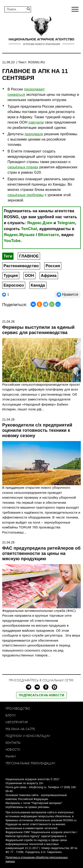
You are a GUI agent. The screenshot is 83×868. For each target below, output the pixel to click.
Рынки (11, 756)
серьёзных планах (23, 167)
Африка (49, 276)
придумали (34, 134)
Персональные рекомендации (30, 763)
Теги (8, 256)
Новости (13, 749)
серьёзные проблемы (26, 195)
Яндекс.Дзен (40, 223)
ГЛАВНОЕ (29, 256)
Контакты (13, 743)
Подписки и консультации (28, 736)
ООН (29, 276)
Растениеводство (21, 266)
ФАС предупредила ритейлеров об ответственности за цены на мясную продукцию (41, 553)
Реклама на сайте (20, 729)
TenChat (29, 229)
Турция (11, 276)
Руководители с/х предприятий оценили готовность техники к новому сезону (37, 430)
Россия (53, 266)
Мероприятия (17, 722)
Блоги (11, 715)
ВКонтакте (48, 235)
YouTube (12, 241)
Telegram (66, 223)
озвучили (36, 122)
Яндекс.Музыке (19, 235)
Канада (38, 285)
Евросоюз (14, 285)
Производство (18, 708)
